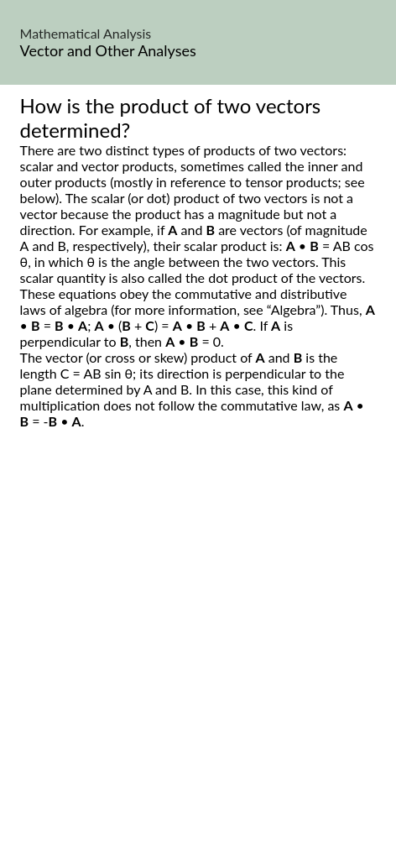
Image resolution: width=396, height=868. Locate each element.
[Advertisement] (198, 667)
